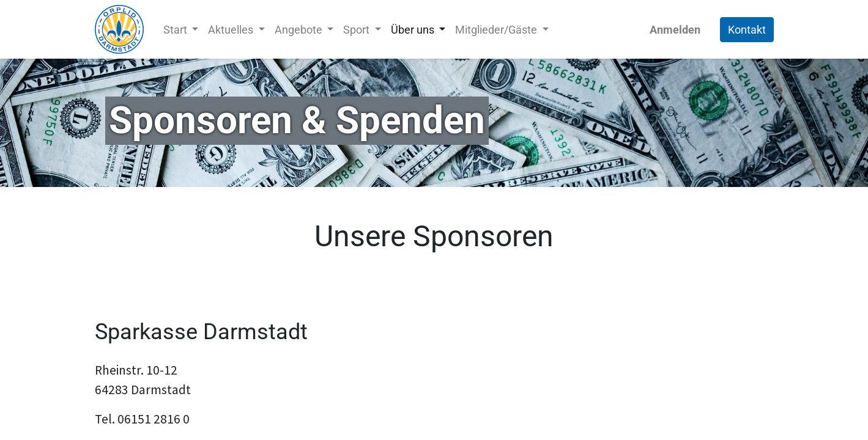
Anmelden (675, 30)
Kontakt (747, 30)
